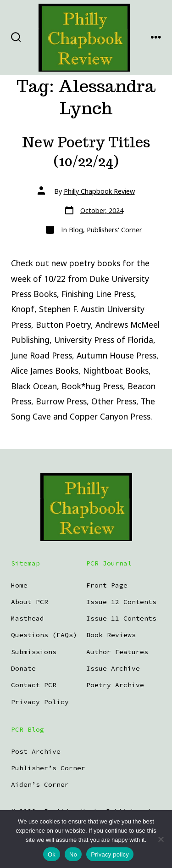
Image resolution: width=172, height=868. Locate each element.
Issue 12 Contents (121, 602)
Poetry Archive (115, 685)
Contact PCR (34, 685)
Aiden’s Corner (40, 784)
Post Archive (36, 751)
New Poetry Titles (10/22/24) (86, 152)
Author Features (117, 652)
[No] (161, 839)
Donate (23, 668)
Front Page (107, 585)
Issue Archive (113, 668)
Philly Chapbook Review (99, 191)
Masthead (28, 618)
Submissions (34, 652)
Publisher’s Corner (48, 768)
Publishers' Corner (114, 230)
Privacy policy (110, 854)
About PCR (30, 602)
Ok (52, 854)
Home (19, 585)
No (73, 854)
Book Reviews (111, 635)
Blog (76, 230)
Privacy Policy (40, 702)
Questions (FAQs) (44, 635)
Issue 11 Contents (121, 618)
